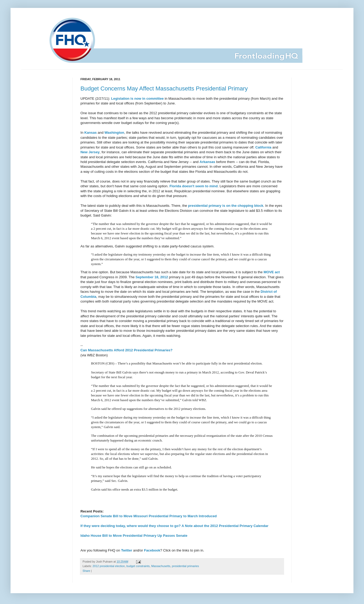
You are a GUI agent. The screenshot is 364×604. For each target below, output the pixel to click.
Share (86, 571)
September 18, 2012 (152, 277)
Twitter (127, 550)
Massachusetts (161, 566)
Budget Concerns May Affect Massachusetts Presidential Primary (164, 88)
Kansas (91, 133)
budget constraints (138, 566)
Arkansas (207, 162)
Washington (114, 133)
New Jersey (90, 152)
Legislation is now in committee (137, 99)
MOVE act (272, 272)
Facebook (152, 550)
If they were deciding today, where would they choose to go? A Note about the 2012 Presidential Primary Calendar (174, 526)
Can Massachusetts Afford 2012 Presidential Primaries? (126, 350)
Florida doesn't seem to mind (194, 186)
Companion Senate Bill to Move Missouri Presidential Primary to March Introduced (149, 516)
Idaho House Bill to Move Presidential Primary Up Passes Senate (134, 536)
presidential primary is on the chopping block (226, 206)
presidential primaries (186, 566)
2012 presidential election (109, 566)
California (263, 147)
